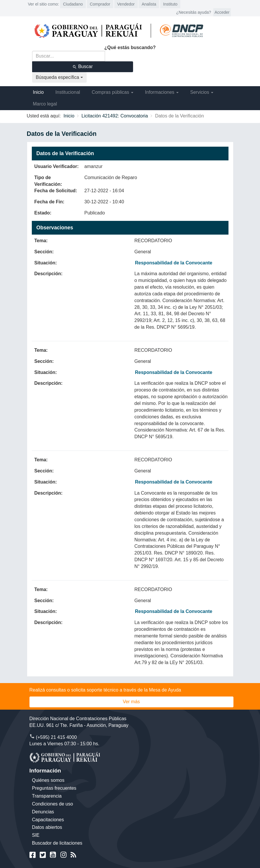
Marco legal (45, 104)
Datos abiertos (47, 827)
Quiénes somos (48, 780)
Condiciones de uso (53, 804)
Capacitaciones (48, 820)
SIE (36, 835)
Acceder (222, 12)
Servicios (202, 92)
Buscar (83, 67)
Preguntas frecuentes (54, 788)
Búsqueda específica (59, 77)
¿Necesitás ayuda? (193, 12)
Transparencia (47, 796)
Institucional (68, 92)
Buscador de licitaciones (57, 843)
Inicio (38, 92)
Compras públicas (112, 92)
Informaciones (162, 92)
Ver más (131, 702)
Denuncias (43, 812)
